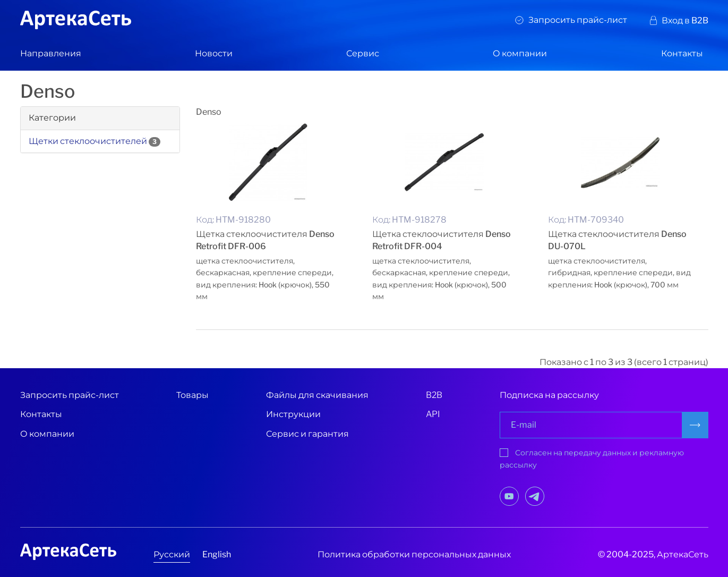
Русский (172, 554)
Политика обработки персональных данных (414, 554)
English (217, 554)
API (433, 414)
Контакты (682, 53)
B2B (434, 395)
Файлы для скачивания (317, 395)
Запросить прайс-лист (578, 20)
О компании (520, 53)
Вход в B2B (685, 20)
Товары (192, 395)
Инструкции (293, 414)
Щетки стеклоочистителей (88, 141)
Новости (214, 53)
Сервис (363, 53)
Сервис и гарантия (307, 434)
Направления (51, 53)
